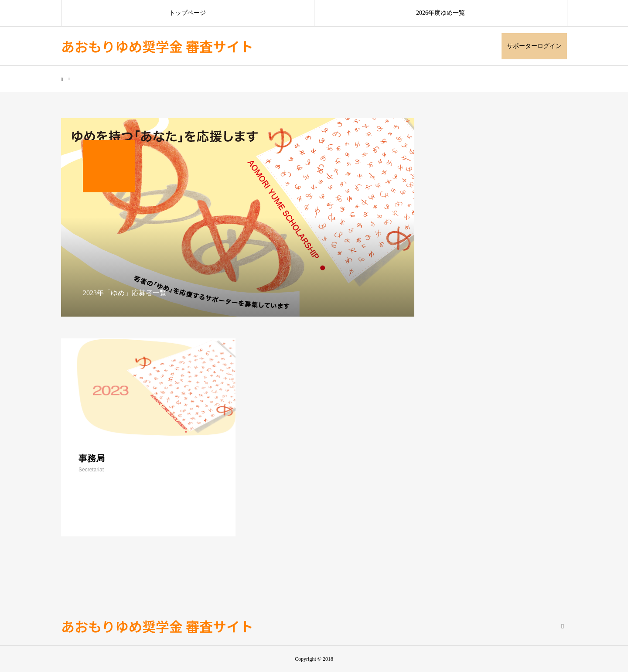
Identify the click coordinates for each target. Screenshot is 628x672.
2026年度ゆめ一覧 (440, 13)
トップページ (188, 13)
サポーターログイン (534, 46)
